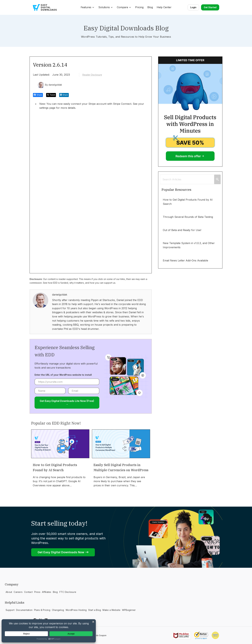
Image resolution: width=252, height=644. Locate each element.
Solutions (106, 7)
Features (88, 7)
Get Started (210, 7)
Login (193, 7)
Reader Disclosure (92, 75)
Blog (150, 7)
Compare (124, 7)
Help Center (164, 7)
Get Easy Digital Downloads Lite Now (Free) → (67, 402)
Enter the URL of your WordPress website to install (63, 375)
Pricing (139, 7)
